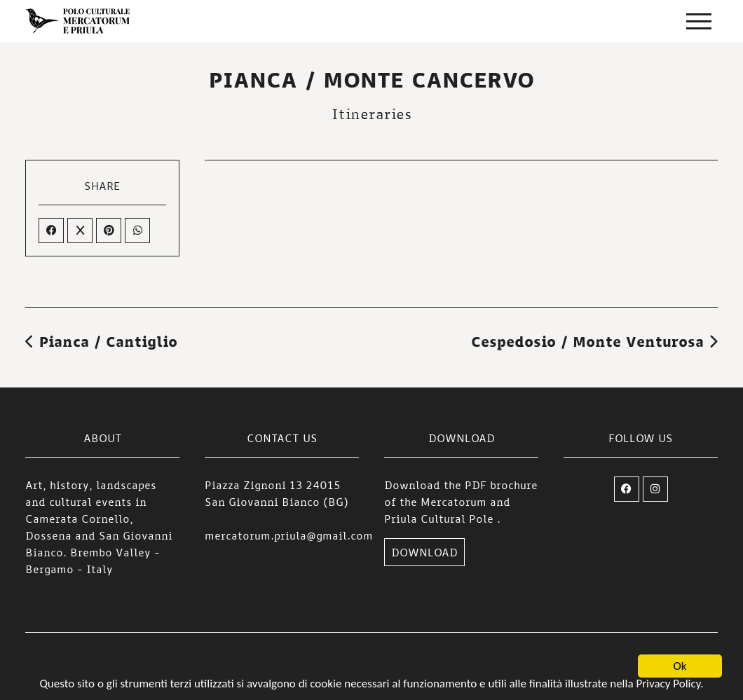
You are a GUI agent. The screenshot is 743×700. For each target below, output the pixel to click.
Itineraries (371, 114)
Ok (680, 668)
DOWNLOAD (424, 552)
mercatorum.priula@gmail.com (289, 535)
